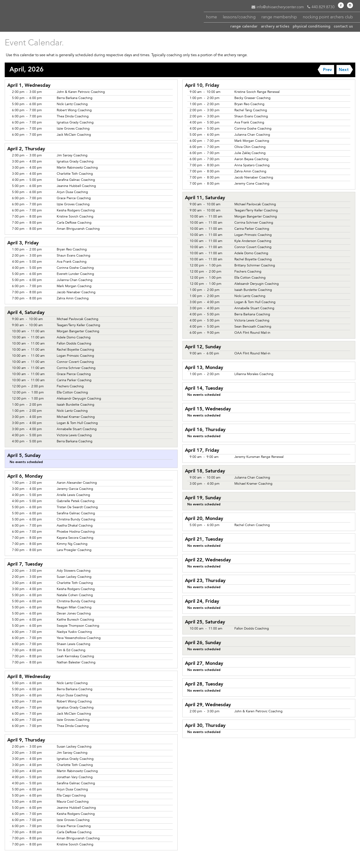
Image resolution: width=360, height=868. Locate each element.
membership (279, 17)
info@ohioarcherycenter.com (278, 7)
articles (275, 27)
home (212, 17)
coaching (239, 17)
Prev (327, 70)
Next (344, 70)
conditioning (312, 27)
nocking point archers (328, 17)
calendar (244, 27)
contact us (343, 27)
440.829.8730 (321, 7)
